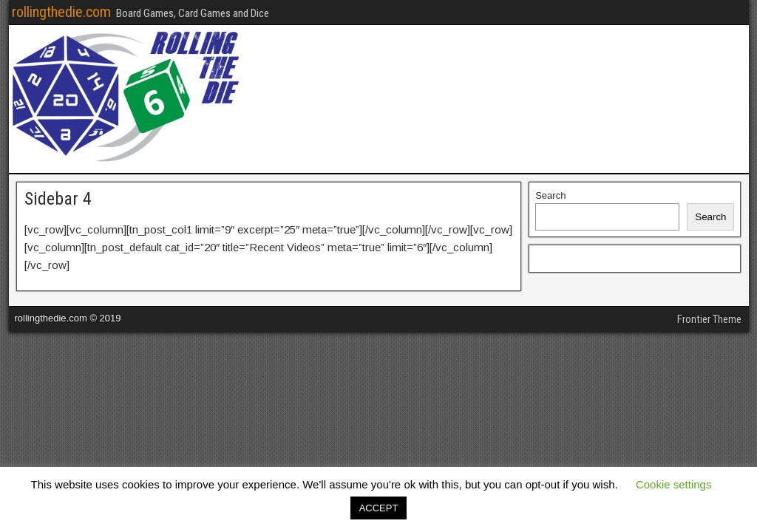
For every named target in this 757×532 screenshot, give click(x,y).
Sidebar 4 (58, 199)
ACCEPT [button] (379, 508)
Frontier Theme (709, 319)
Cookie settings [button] (674, 484)
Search (550, 195)
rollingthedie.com (61, 12)
